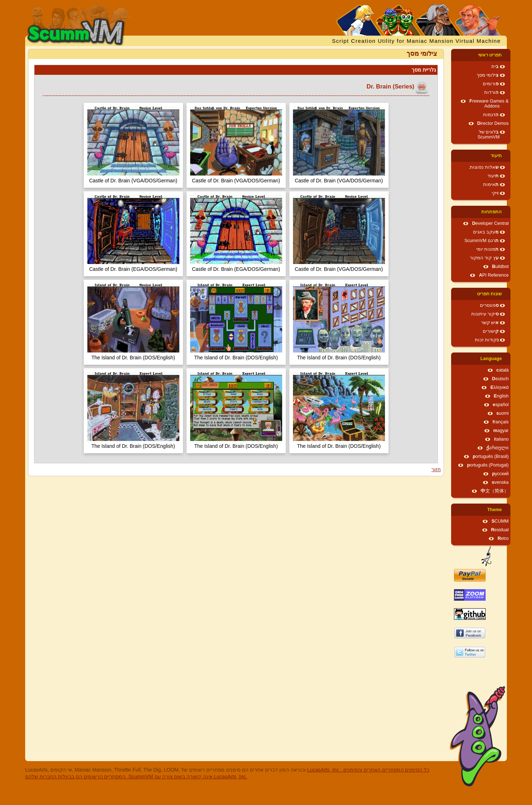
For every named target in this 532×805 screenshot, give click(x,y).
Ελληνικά (499, 387)
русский (500, 474)
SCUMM (500, 521)
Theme (494, 510)
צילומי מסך (488, 75)
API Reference (494, 275)
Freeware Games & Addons (489, 104)
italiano (501, 439)
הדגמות (491, 115)
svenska (500, 482)
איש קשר (490, 323)
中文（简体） (495, 491)
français (501, 422)
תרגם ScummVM (481, 241)
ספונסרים (489, 305)
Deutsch (500, 379)
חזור (436, 469)
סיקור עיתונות (485, 314)
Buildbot (500, 267)
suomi (503, 413)
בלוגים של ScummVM (489, 135)
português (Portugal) (488, 465)
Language (491, 359)
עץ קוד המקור (484, 258)
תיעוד (496, 156)
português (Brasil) (491, 456)
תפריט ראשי (490, 55)
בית (495, 67)
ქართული (497, 448)
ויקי (495, 193)
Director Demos (493, 123)
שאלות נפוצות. (484, 167)
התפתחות (492, 212)
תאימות (491, 185)
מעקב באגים (486, 232)
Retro (503, 538)
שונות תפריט (490, 294)
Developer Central (490, 223)
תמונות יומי (488, 249)
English (501, 396)
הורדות (491, 92)
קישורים (491, 331)
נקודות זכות (487, 340)
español (501, 405)
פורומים (491, 84)
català (503, 370)
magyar (501, 431)
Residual (500, 530)
